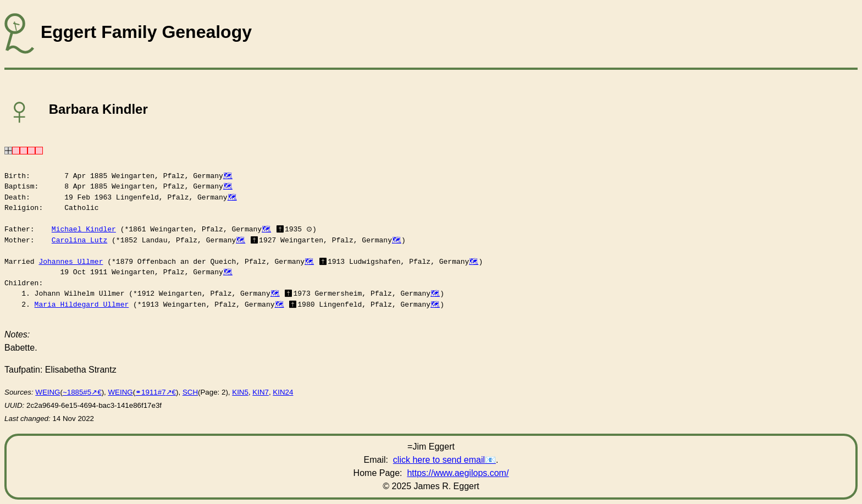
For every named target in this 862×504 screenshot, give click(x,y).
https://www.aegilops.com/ (458, 473)
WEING (48, 392)
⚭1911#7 (150, 392)
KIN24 (283, 392)
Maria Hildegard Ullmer (82, 304)
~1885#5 (77, 392)
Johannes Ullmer (71, 262)
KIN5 (240, 392)
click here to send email (439, 460)
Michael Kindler (84, 229)
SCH (190, 392)
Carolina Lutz (79, 240)
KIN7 (261, 392)
